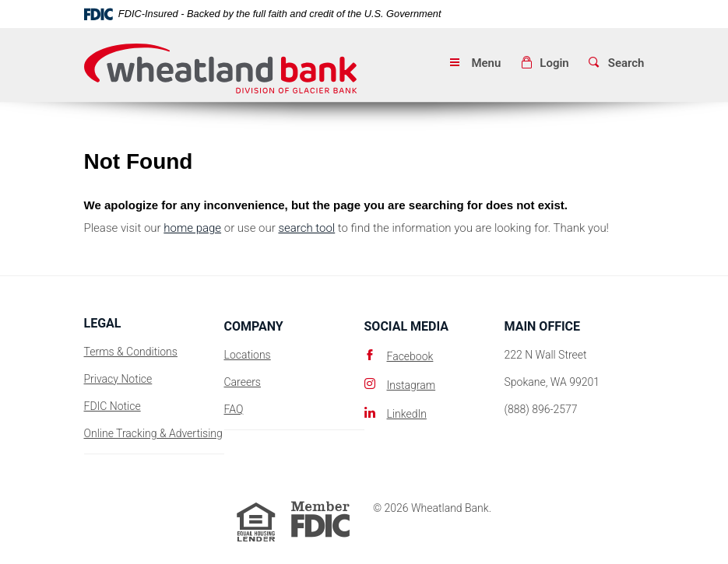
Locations (248, 355)
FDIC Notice (113, 406)
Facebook (410, 356)
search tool (306, 228)
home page (192, 228)
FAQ (234, 409)
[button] (544, 63)
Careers (243, 382)
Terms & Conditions (131, 352)
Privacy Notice (118, 379)
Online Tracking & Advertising (153, 433)
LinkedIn (407, 414)
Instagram (411, 385)
